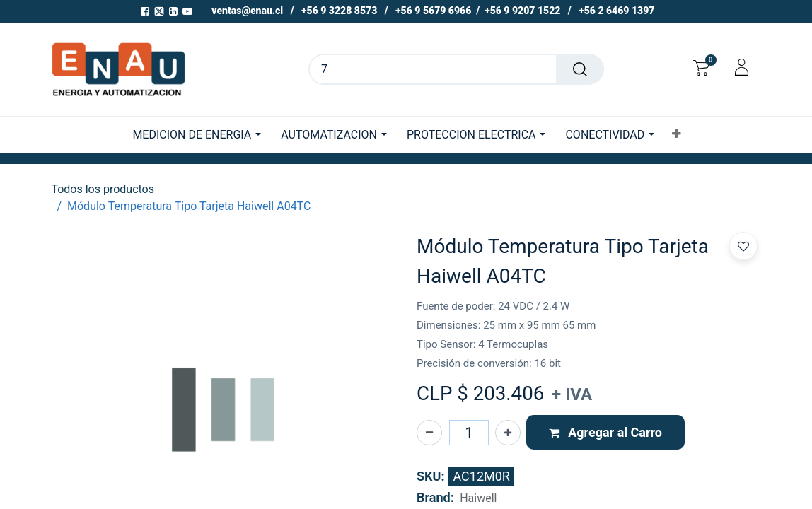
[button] (677, 134)
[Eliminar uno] (429, 433)
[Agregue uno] (508, 433)
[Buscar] (580, 69)
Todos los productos (103, 189)
